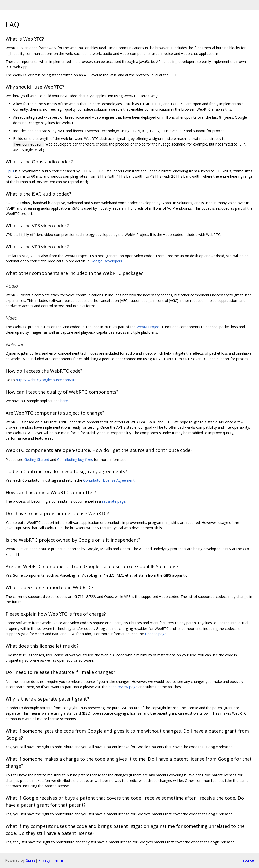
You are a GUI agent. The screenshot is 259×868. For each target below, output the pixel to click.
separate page (114, 501)
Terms (58, 860)
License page (156, 634)
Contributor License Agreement (109, 480)
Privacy (44, 860)
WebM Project (148, 327)
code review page (123, 687)
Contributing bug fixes (75, 459)
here (64, 401)
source (248, 860)
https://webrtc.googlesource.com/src (46, 380)
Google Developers (106, 261)
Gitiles (30, 860)
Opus (10, 171)
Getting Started (37, 459)
